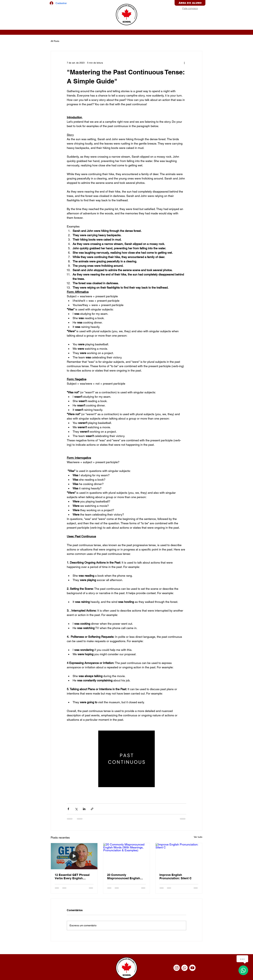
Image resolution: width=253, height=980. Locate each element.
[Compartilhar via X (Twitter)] (76, 809)
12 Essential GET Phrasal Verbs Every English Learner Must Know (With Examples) (72, 877)
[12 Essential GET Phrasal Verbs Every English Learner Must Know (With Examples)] (74, 856)
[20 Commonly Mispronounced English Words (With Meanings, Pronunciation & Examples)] (127, 856)
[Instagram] (177, 968)
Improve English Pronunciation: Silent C (175, 877)
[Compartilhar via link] (92, 809)
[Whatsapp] (185, 968)
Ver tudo (198, 837)
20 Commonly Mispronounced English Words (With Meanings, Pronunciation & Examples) (126, 877)
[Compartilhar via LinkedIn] (84, 809)
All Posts (55, 41)
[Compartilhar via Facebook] (68, 809)
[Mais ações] (184, 63)
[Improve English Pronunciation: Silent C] (179, 856)
